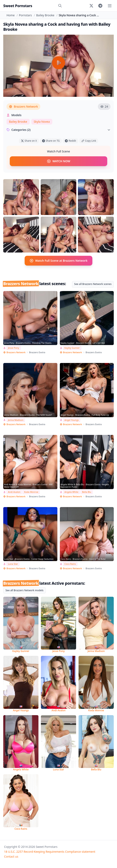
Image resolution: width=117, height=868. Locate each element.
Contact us (11, 856)
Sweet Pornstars (18, 6)
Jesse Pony (14, 348)
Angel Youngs (72, 420)
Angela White (72, 492)
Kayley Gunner (72, 348)
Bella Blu (87, 492)
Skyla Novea (42, 122)
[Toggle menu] (110, 6)
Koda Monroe (31, 492)
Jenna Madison (16, 420)
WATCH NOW (58, 161)
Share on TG (51, 141)
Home (11, 15)
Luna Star (13, 564)
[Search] (60, 6)
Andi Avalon (14, 492)
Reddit (70, 141)
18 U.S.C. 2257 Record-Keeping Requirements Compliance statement (50, 852)
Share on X (29, 141)
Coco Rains (70, 564)
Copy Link (89, 141)
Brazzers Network (23, 106)
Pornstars (25, 15)
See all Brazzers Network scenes (93, 284)
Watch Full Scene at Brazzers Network (58, 261)
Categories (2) (58, 130)
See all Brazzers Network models (25, 590)
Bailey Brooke (45, 15)
